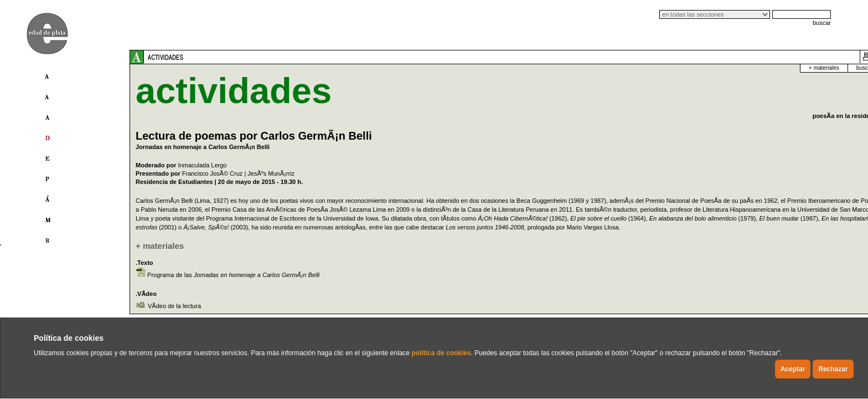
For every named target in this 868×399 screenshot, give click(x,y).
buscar (822, 23)
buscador (730, 68)
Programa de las (233, 284)
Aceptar (793, 369)
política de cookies (441, 353)
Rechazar (833, 369)
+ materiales (687, 68)
